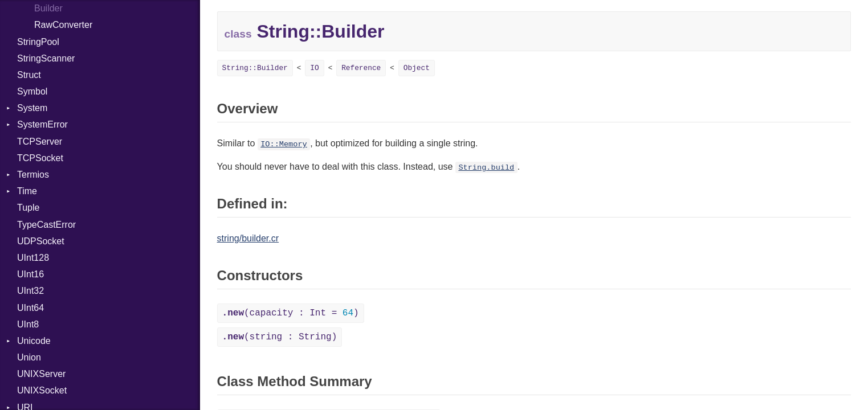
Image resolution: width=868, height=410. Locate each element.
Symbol (32, 91)
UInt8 (28, 324)
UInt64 (30, 308)
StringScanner (46, 58)
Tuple (28, 208)
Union (29, 357)
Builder (48, 8)
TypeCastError (46, 225)
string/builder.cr (248, 238)
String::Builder (255, 68)
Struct (29, 75)
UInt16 (30, 274)
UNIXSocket (42, 390)
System (32, 108)
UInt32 (30, 291)
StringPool (38, 42)
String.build (486, 168)
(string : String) (280, 337)
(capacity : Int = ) (291, 313)
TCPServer (40, 142)
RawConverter (63, 25)
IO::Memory (284, 144)
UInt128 (33, 258)
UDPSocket (41, 241)
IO (314, 68)
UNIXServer (41, 374)
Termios (33, 175)
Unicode (34, 341)
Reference (361, 68)
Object (417, 68)
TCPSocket (40, 158)
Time (27, 191)
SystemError (42, 124)
